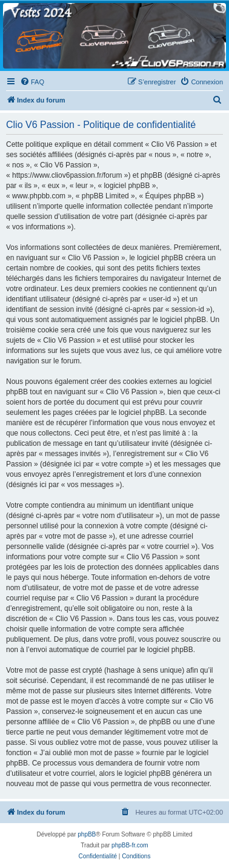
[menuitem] (32, 82)
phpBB (87, 834)
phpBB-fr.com (130, 845)
